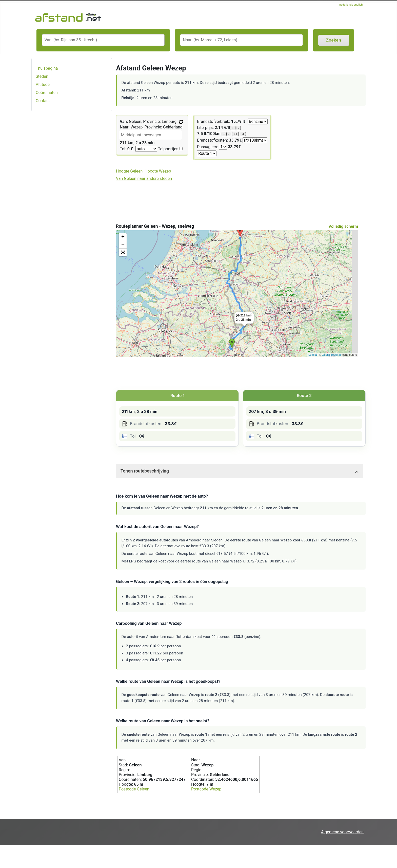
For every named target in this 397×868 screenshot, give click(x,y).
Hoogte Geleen (129, 171)
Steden (42, 76)
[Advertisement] (72, 195)
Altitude (43, 84)
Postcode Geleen (134, 789)
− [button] (123, 245)
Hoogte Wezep (158, 171)
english (358, 5)
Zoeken (334, 40)
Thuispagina (47, 68)
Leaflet (313, 355)
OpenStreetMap (332, 355)
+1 (236, 134)
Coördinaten (47, 93)
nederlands (346, 5)
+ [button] (123, 237)
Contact (43, 101)
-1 (243, 134)
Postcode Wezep (206, 789)
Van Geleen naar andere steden (144, 178)
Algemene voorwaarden (342, 832)
